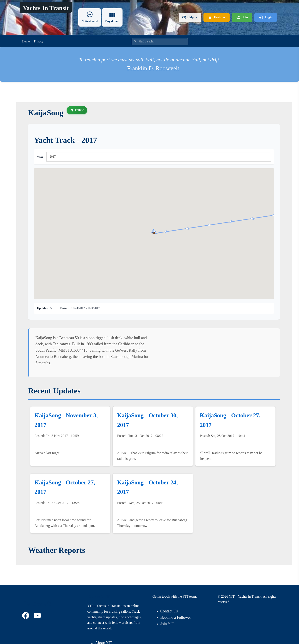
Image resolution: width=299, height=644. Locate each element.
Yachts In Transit (46, 8)
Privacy (39, 41)
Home (26, 41)
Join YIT (167, 624)
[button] (154, 231)
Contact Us (169, 611)
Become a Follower (176, 617)
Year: (41, 157)
